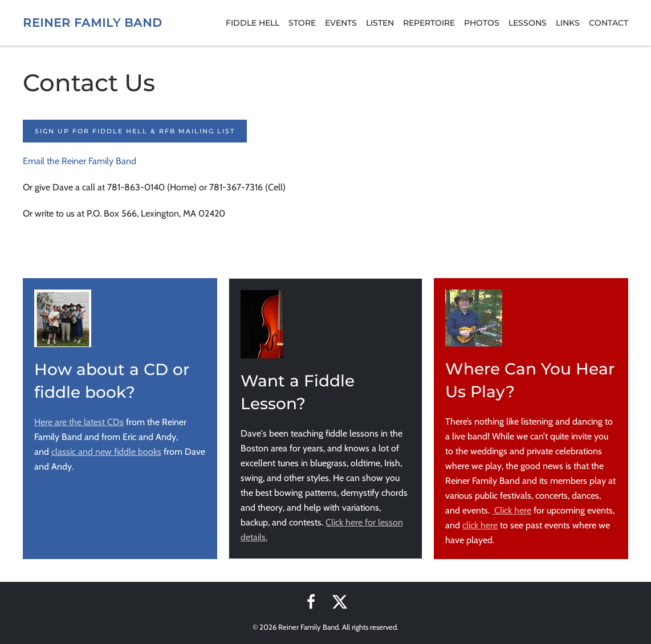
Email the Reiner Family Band (80, 161)
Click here (512, 510)
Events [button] (341, 23)
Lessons (528, 23)
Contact (609, 23)
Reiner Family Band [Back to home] (93, 23)
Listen (380, 23)
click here (480, 525)
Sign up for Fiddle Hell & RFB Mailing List (135, 131)
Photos (482, 23)
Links (568, 23)
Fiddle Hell (253, 23)
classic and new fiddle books (106, 452)
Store (302, 23)
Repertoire (429, 23)
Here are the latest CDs (79, 422)
